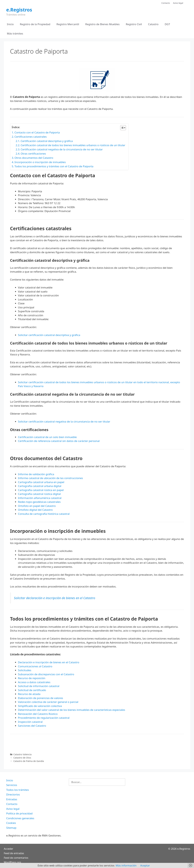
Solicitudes (25, 670)
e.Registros (19, 10)
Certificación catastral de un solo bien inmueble (47, 437)
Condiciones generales (20, 818)
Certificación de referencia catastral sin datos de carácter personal (59, 441)
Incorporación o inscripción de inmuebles (40, 162)
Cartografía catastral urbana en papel (41, 482)
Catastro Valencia (22, 754)
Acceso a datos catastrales (34, 682)
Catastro (153, 24)
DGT (167, 24)
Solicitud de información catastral (39, 686)
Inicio (10, 24)
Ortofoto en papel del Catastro (37, 506)
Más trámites (15, 33)
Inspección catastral (30, 722)
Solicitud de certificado (32, 690)
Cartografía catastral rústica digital (39, 494)
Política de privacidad (19, 813)
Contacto (166, 3)
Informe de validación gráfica (36, 474)
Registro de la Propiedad (35, 24)
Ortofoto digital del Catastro (36, 510)
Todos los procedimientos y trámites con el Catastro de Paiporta (54, 166)
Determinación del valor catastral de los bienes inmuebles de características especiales (72, 710)
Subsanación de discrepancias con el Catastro (46, 674)
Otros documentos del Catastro (34, 158)
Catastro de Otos (22, 758)
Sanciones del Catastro (32, 726)
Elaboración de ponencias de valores (41, 698)
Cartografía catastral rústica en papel (41, 490)
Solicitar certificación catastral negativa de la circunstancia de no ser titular (64, 421)
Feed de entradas (14, 853)
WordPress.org (13, 862)
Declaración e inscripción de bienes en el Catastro (49, 662)
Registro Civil (134, 24)
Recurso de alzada (29, 694)
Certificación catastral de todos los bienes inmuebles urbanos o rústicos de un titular (73, 145)
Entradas (12, 799)
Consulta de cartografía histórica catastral (44, 514)
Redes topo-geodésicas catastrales (39, 502)
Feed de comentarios (16, 858)
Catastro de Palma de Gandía (29, 761)
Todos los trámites (18, 790)
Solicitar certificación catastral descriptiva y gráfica (49, 335)
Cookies (11, 823)
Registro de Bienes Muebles (102, 24)
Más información (126, 865)
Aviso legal (178, 3)
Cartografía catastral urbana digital (40, 486)
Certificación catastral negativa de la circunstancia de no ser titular (62, 149)
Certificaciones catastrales (31, 137)
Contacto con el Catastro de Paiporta (37, 132)
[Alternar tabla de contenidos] (122, 128)
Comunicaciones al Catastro (35, 666)
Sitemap (11, 828)
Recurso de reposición (32, 678)
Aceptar (145, 865)
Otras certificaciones (33, 154)
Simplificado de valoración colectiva (40, 706)
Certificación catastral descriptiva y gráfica (47, 141)
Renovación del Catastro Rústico (38, 714)
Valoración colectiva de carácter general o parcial (48, 702)
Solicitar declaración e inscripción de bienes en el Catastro (55, 598)
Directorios (13, 794)
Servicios (12, 785)
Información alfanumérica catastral (40, 498)
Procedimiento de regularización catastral (44, 718)
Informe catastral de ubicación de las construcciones (50, 478)
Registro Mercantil (68, 24)
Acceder (9, 849)
